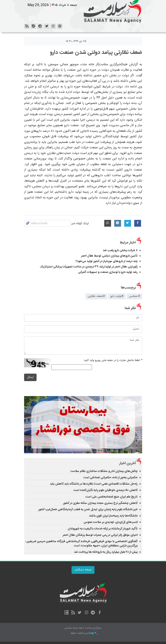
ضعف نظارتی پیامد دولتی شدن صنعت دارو (96, 53)
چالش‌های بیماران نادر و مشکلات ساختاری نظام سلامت (104, 471)
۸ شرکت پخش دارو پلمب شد (120, 250)
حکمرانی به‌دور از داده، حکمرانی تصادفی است (110, 478)
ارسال (30, 377)
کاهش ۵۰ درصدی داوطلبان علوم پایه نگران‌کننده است (105, 490)
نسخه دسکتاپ (83, 570)
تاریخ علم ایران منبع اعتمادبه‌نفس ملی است (111, 497)
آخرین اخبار (128, 463)
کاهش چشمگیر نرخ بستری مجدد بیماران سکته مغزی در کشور (100, 503)
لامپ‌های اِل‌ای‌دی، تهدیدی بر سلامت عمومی (111, 522)
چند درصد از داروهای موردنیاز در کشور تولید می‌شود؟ (107, 261)
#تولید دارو (117, 296)
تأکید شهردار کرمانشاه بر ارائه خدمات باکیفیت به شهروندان (103, 529)
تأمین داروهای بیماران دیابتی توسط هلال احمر (109, 256)
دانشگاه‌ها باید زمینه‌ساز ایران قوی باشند (113, 516)
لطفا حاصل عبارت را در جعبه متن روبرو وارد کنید (113, 360)
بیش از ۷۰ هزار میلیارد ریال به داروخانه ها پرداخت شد (106, 552)
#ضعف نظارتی (96, 296)
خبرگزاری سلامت (83, 11)
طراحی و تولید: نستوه (85, 633)
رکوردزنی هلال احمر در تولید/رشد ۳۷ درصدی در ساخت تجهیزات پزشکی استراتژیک (89, 267)
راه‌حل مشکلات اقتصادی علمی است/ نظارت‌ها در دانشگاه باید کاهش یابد (94, 484)
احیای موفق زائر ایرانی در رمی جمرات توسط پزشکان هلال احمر (100, 535)
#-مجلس (134, 296)
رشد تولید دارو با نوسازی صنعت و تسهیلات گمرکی (108, 272)
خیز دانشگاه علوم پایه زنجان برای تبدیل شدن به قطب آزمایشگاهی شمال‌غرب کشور (88, 509)
